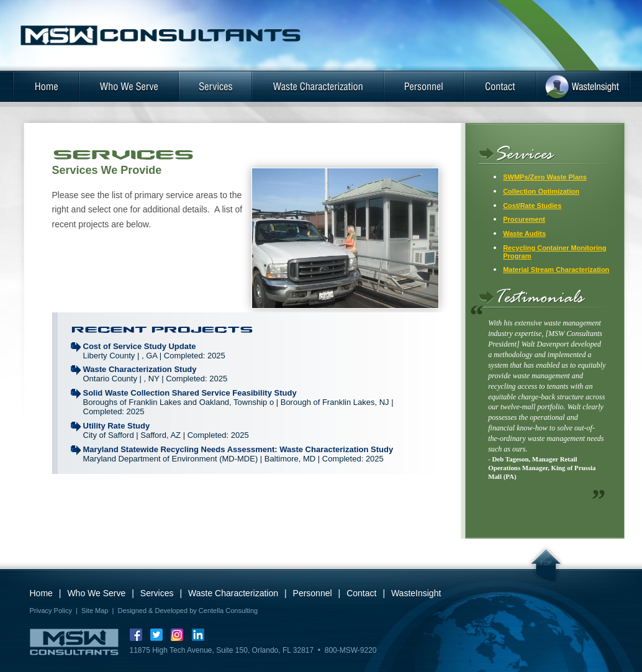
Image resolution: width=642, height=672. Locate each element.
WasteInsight (416, 593)
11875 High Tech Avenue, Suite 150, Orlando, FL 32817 (222, 650)
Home (41, 593)
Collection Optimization (541, 191)
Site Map (95, 611)
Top (546, 566)
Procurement (524, 219)
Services (157, 593)
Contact (361, 593)
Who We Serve (96, 593)
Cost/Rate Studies (532, 206)
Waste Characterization (233, 593)
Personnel (313, 593)
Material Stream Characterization (556, 270)
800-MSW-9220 (351, 650)
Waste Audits (524, 234)
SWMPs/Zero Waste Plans (545, 177)
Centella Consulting (228, 611)
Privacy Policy (51, 611)
